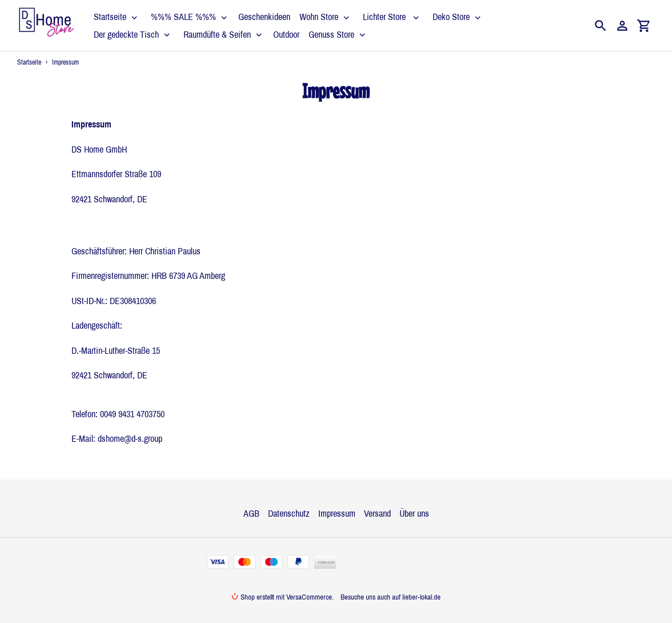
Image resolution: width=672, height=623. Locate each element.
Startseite (29, 62)
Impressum (337, 513)
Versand (377, 513)
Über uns (414, 513)
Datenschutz (289, 513)
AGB (251, 513)
